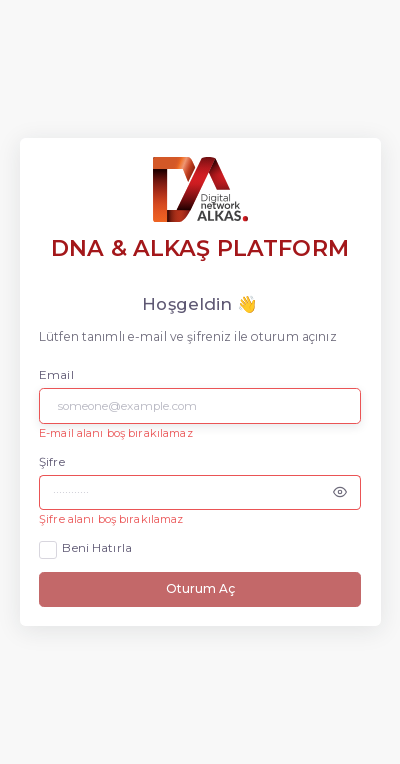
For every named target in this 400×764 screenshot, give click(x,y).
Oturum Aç (200, 588)
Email (56, 375)
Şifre (52, 462)
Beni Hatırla (97, 548)
